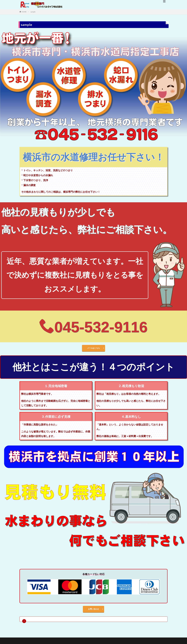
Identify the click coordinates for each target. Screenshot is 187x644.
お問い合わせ (94, 611)
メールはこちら (94, 349)
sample (33, 12)
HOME (24, 12)
